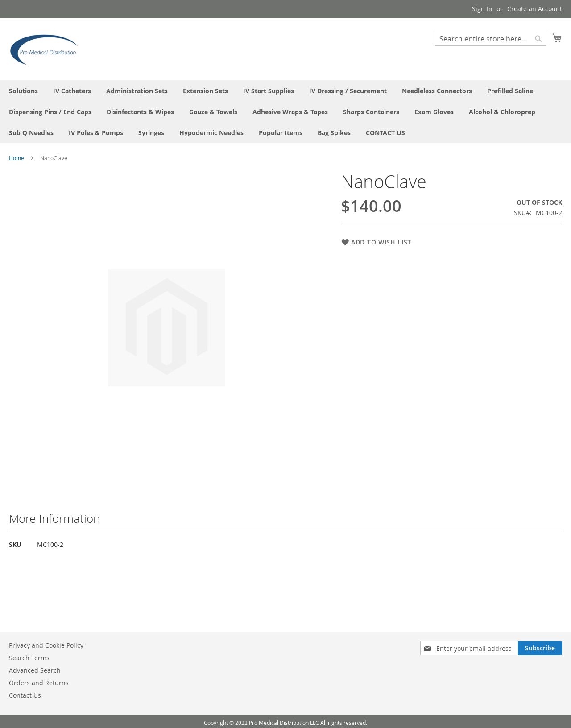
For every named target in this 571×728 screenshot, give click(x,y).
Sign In (482, 9)
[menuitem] (23, 91)
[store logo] (47, 49)
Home (17, 158)
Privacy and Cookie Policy (46, 645)
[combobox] (491, 39)
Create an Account (535, 9)
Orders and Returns (39, 683)
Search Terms (29, 658)
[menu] (285, 112)
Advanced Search (35, 670)
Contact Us (25, 695)
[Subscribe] (540, 648)
